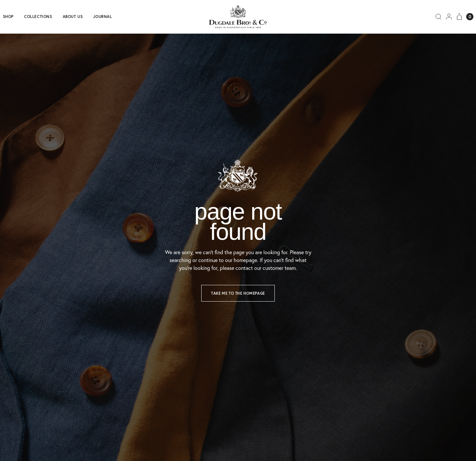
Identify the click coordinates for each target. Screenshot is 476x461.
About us (73, 17)
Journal (102, 17)
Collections (38, 17)
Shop (8, 17)
